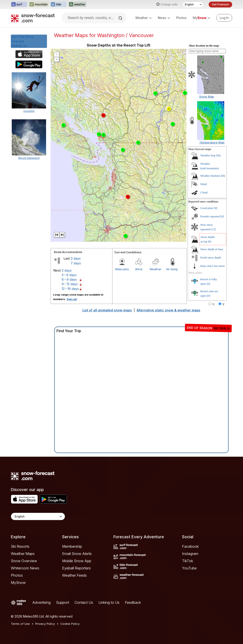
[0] (216, 208)
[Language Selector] (193, 5)
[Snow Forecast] (33, 18)
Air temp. (172, 269)
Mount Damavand (29, 158)
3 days (76, 258)
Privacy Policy (45, 624)
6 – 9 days (69, 279)
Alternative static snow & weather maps (168, 310)
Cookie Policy (70, 624)
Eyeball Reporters (76, 568)
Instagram (190, 554)
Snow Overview (24, 561)
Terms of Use (20, 624)
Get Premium (220, 4)
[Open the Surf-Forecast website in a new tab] (19, 5)
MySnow (18, 583)
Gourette (29, 111)
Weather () (210, 155)
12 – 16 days (70, 289)
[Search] (121, 18)
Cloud (204, 192)
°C (214, 304)
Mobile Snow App (77, 561)
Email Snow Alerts (77, 554)
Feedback (133, 602)
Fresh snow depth (211, 257)
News (164, 18)
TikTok (188, 561)
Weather (143, 18)
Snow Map (207, 96)
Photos (181, 18)
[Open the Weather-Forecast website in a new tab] (77, 5)
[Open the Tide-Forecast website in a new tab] (58, 5)
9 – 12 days (70, 284)
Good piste (207, 208)
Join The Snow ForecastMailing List (22, 41)
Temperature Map (212, 142)
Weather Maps (23, 554)
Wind (139, 269)
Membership (72, 546)
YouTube (189, 568)
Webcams (122, 269)
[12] (213, 229)
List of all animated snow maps (107, 310)
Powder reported (210, 216)
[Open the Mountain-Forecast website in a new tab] (39, 5)
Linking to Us (109, 602)
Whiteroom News (25, 568)
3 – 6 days (69, 275)
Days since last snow (213, 266)
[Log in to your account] (224, 18)
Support (63, 602)
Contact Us (84, 602)
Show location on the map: (204, 46)
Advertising (41, 602)
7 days (76, 263)
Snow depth (212, 249)
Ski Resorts (20, 546)
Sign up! (72, 299)
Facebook (190, 546)
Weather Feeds (74, 575)
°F (223, 304)
